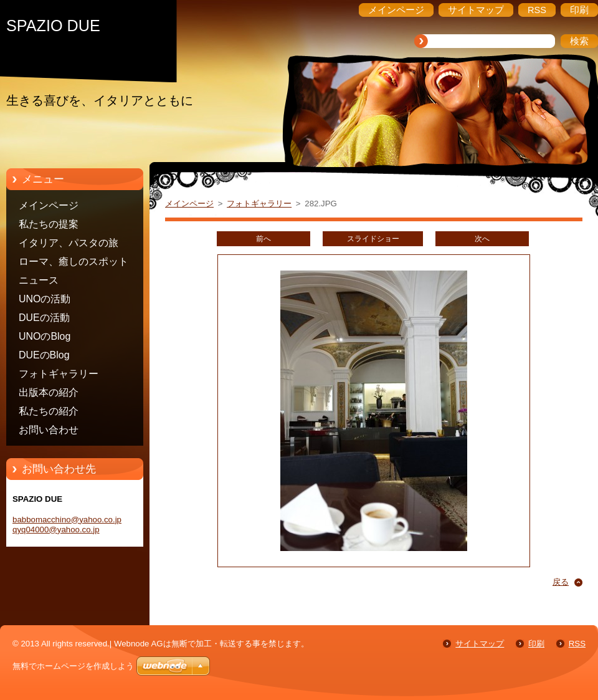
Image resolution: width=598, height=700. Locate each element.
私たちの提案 (49, 224)
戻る (561, 582)
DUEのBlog (44, 355)
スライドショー (373, 239)
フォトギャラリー (59, 374)
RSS (577, 644)
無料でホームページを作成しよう (73, 666)
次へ (482, 239)
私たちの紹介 (49, 411)
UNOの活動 (45, 299)
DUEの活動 (44, 318)
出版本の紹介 (49, 392)
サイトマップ (480, 644)
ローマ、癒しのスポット (74, 261)
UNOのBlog (45, 336)
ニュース (39, 280)
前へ (263, 239)
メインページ (49, 205)
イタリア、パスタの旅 (69, 243)
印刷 (536, 644)
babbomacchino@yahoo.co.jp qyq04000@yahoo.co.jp (67, 525)
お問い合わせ (49, 430)
